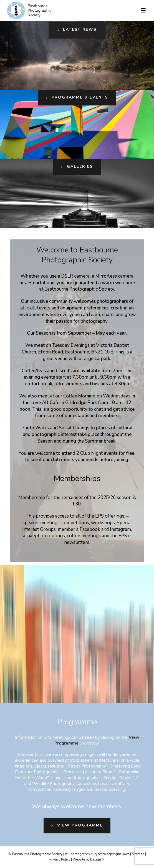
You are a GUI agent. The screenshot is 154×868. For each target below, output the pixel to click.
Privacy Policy (60, 859)
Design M (97, 859)
